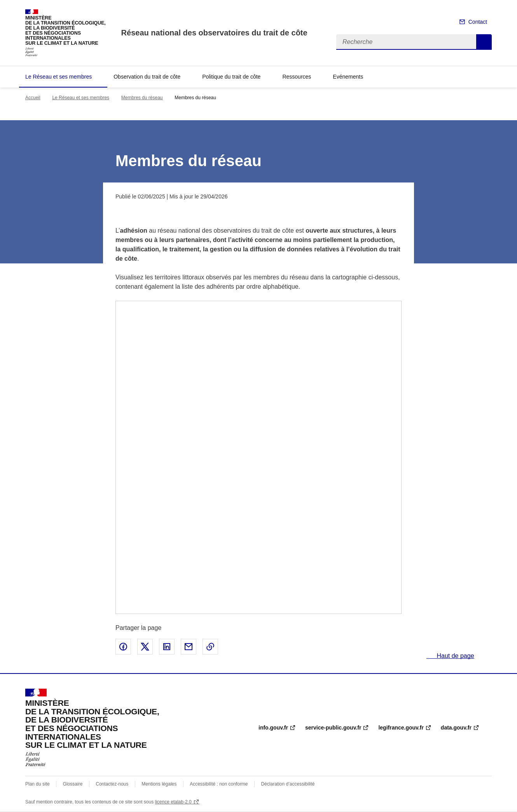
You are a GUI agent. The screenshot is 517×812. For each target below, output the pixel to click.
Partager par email (189, 647)
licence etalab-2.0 (173, 802)
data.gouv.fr (456, 728)
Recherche (484, 42)
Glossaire (73, 784)
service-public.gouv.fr (333, 728)
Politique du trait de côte (231, 77)
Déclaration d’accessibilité (288, 784)
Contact (478, 22)
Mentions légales (159, 784)
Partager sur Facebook (123, 647)
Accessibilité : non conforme (219, 784)
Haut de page (455, 656)
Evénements (348, 77)
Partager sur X (145, 647)
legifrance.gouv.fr (401, 728)
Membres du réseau (142, 98)
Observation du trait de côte (147, 77)
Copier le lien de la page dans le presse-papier (210, 647)
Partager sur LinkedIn (167, 647)
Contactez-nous (112, 784)
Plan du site (38, 784)
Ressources (297, 77)
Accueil (33, 98)
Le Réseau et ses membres (59, 77)
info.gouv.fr (273, 728)
